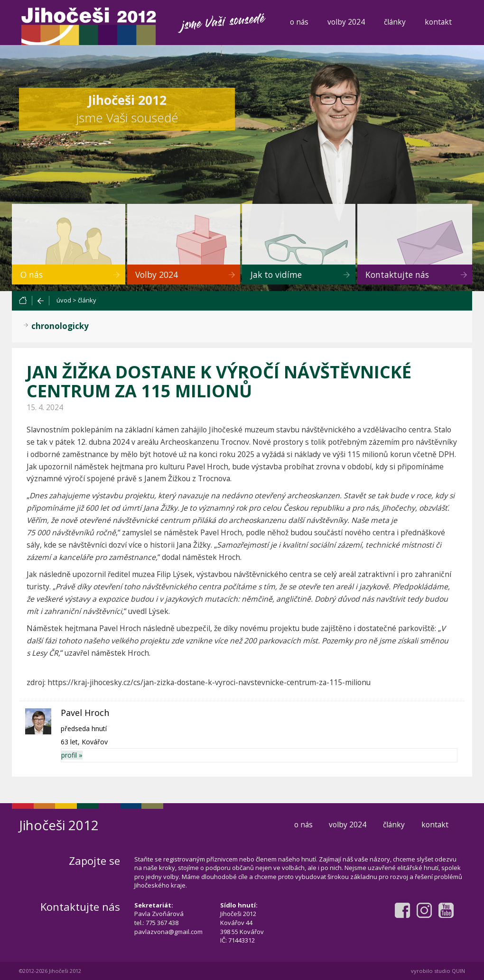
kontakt (438, 22)
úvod (64, 300)
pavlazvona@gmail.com (168, 932)
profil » (72, 755)
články (395, 22)
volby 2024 (346, 22)
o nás (299, 22)
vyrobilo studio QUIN (438, 971)
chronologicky (60, 326)
